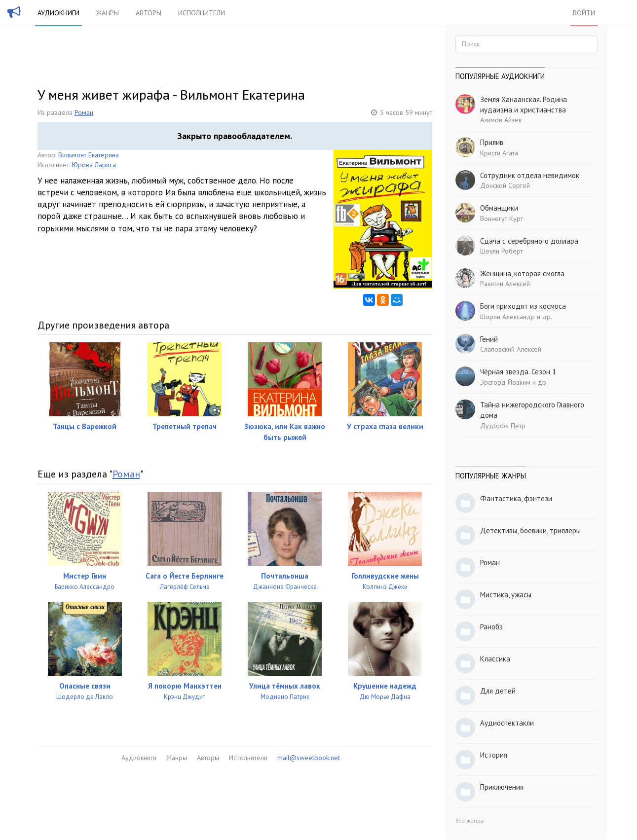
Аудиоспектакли (507, 723)
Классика (495, 659)
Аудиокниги (58, 13)
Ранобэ (491, 627)
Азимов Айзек (501, 120)
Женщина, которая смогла (522, 274)
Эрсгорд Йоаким (505, 382)
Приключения (502, 787)
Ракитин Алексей (505, 284)
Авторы (149, 13)
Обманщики (499, 208)
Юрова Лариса (94, 165)
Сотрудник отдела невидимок (530, 175)
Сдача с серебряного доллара (529, 241)
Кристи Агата (499, 153)
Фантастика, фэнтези (516, 498)
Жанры (108, 13)
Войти (584, 13)
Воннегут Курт (502, 219)
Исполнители (202, 13)
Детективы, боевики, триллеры (530, 530)
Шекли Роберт (502, 251)
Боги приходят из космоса (523, 306)
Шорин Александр (507, 317)
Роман (84, 112)
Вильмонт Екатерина (89, 155)
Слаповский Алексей (511, 349)
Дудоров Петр (503, 426)
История (494, 755)
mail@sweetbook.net (309, 758)
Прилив (492, 142)
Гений (489, 339)
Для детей (498, 691)
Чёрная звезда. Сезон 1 (518, 372)
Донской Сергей (505, 185)
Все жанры (470, 821)
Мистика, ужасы (506, 595)
